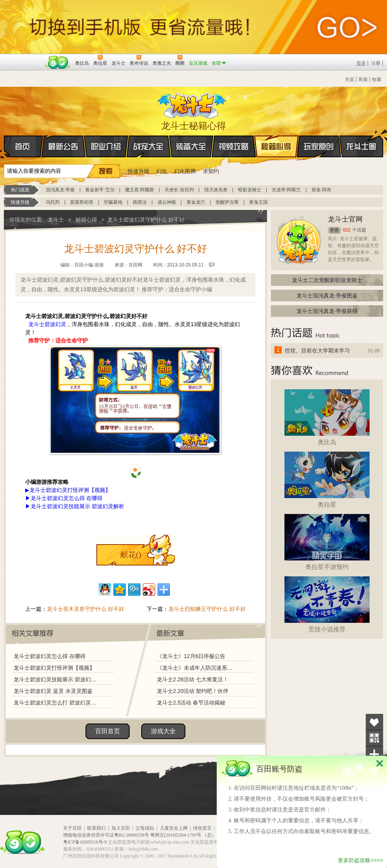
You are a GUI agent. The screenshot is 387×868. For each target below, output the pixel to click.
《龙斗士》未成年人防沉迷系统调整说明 (197, 668)
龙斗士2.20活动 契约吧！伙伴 (193, 691)
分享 (374, 754)
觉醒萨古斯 (227, 202)
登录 (361, 63)
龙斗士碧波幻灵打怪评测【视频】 (54, 668)
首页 (4, 147)
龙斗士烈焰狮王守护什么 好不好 (207, 609)
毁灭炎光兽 (216, 190)
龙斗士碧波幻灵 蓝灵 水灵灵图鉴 (53, 691)
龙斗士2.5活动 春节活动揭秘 (191, 703)
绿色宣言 (202, 828)
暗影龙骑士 (250, 190)
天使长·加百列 (179, 190)
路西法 (140, 202)
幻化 (162, 171)
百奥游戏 (23, 58)
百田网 (58, 62)
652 (347, 230)
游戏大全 (163, 731)
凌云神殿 (167, 202)
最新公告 (63, 146)
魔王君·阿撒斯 (140, 190)
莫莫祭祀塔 (82, 202)
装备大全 (191, 146)
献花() (131, 555)
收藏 (377, 79)
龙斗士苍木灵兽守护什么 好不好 (86, 609)
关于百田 (72, 828)
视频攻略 (234, 146)
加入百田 (121, 828)
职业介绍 (106, 146)
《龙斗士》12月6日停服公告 (191, 656)
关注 (374, 738)
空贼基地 (113, 202)
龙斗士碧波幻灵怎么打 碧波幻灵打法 (57, 703)
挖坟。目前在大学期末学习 (317, 351)
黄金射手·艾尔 (100, 190)
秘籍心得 (276, 146)
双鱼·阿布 (321, 190)
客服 (363, 79)
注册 (376, 63)
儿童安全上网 (174, 828)
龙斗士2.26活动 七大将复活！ (193, 679)
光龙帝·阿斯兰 (286, 190)
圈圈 (334, 230)
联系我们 (96, 828)
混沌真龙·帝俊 (60, 190)
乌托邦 (53, 202)
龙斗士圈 (361, 139)
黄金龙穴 (196, 202)
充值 (349, 79)
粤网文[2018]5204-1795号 (176, 835)
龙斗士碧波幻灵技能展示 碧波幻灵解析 (77, 506)
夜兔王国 (259, 202)
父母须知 (145, 828)
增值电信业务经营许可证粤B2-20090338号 (106, 835)
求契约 (211, 171)
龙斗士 (192, 104)
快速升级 (139, 171)
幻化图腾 (185, 171)
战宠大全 (149, 146)
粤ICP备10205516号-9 (85, 842)
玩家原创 (319, 146)
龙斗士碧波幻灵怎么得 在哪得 (67, 498)
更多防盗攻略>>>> (360, 860)
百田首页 (108, 731)
